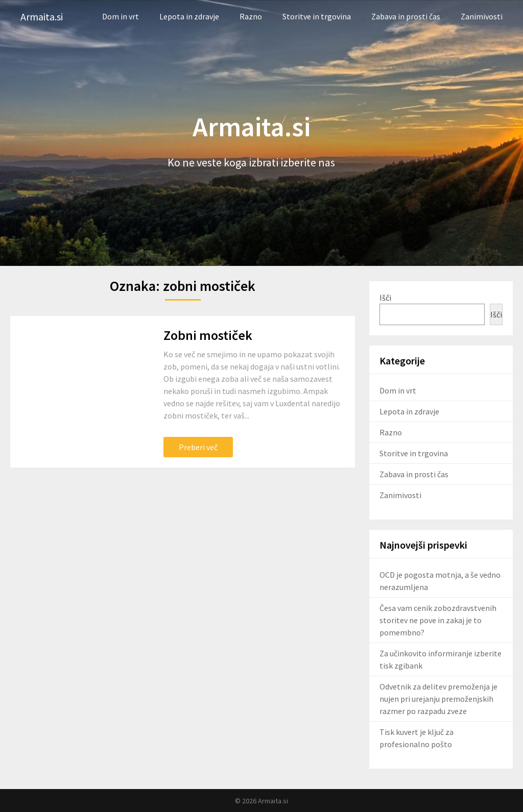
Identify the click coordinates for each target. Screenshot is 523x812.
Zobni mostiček (208, 335)
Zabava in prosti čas (406, 16)
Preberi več (198, 447)
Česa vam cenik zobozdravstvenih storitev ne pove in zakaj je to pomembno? (438, 620)
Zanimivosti (482, 16)
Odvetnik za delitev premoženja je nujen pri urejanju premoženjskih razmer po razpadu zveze (438, 699)
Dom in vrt (121, 16)
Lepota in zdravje (189, 16)
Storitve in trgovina (317, 16)
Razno (251, 16)
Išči (385, 298)
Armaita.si (42, 17)
